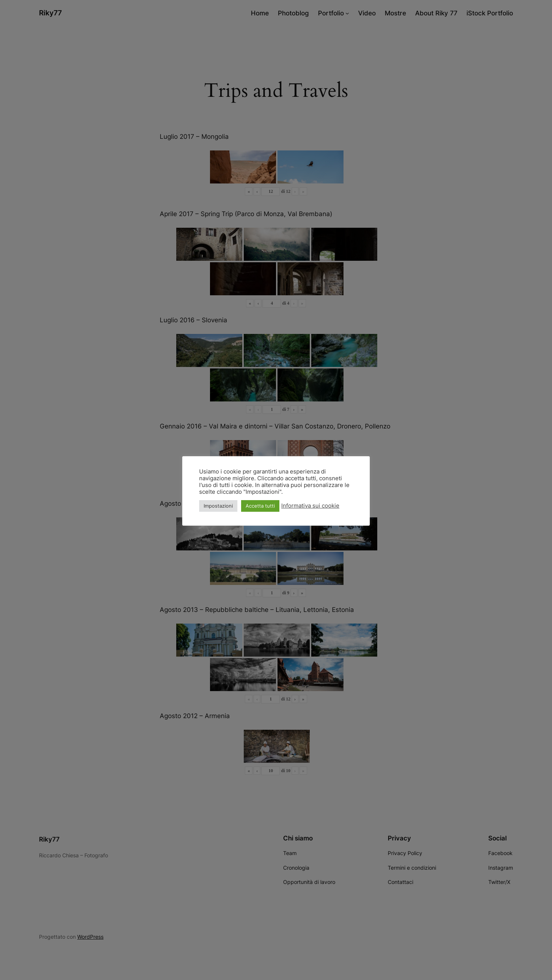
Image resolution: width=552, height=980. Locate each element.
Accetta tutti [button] (260, 506)
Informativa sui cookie (310, 506)
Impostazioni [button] (218, 506)
